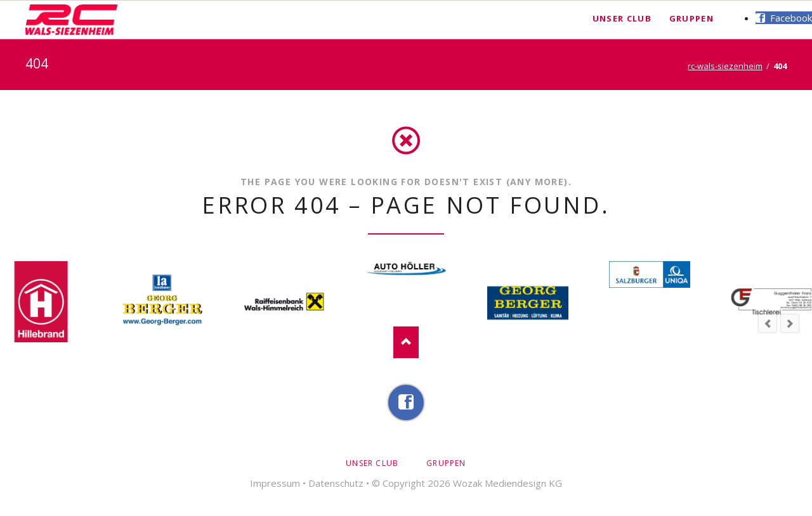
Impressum (275, 483)
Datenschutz (336, 483)
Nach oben (406, 342)
